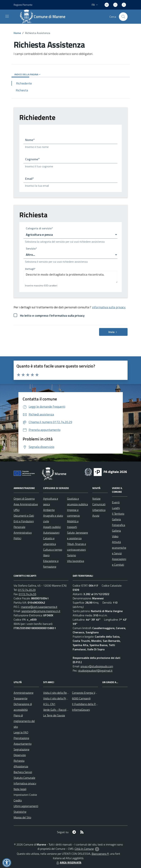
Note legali (20, 789)
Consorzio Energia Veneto (87, 693)
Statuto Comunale (24, 778)
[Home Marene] (44, 17)
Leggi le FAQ (21, 732)
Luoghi (116, 508)
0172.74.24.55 (28, 594)
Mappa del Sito (22, 817)
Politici (17, 538)
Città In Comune (84, 849)
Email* (29, 179)
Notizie (96, 499)
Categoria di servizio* (39, 229)
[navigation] (7, 16)
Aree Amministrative (26, 504)
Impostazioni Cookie (25, 795)
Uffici (17, 510)
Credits (18, 800)
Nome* (30, 140)
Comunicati (99, 504)
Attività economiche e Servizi (119, 548)
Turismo (71, 555)
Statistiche (20, 812)
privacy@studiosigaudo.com (97, 666)
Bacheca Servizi (23, 772)
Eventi (116, 502)
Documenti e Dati (24, 516)
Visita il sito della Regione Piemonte (64, 693)
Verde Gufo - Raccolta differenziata (64, 710)
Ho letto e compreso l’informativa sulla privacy (52, 316)
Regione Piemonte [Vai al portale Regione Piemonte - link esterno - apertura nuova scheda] (23, 5)
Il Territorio (118, 514)
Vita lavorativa (76, 561)
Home (17, 33)
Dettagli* (30, 269)
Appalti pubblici (52, 527)
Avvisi (96, 516)
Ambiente (49, 510)
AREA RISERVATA (68, 863)
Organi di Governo (24, 499)
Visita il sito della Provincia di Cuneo (64, 698)
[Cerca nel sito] (123, 17)
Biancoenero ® (100, 854)
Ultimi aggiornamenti (26, 806)
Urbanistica (99, 510)
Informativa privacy (25, 783)
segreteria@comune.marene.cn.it (41, 611)
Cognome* (32, 159)
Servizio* (31, 249)
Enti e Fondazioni (24, 521)
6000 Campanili (81, 698)
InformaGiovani (81, 710)
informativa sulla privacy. (109, 307)
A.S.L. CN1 (49, 704)
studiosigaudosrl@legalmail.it (95, 671)
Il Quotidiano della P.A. (85, 704)
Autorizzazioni (51, 533)
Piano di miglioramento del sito (24, 721)
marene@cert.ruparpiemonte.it (39, 607)
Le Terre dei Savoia (54, 715)
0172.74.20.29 (27, 590)
